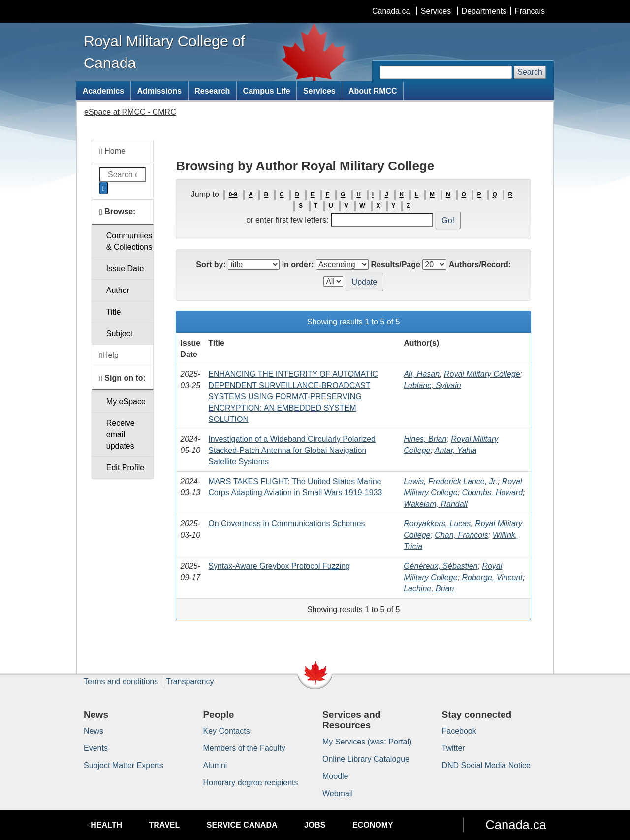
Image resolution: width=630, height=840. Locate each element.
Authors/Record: (480, 265)
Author (118, 290)
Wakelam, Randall (436, 504)
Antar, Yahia (456, 450)
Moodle (335, 776)
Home (112, 151)
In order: (298, 265)
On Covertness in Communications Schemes (286, 524)
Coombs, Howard (492, 493)
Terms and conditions (121, 682)
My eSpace (126, 402)
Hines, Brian (425, 439)
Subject (119, 334)
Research (212, 91)
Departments (484, 11)
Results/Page (395, 265)
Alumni (215, 765)
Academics (104, 91)
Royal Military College (482, 374)
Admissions (159, 91)
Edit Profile (125, 468)
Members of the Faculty (244, 748)
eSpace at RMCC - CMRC (130, 112)
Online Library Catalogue (366, 759)
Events (96, 748)
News (94, 731)
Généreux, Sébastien (441, 566)
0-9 (233, 195)
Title (114, 312)
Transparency (190, 682)
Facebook (459, 731)
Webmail (338, 793)
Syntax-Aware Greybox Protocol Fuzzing (279, 566)
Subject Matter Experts (124, 765)
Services (436, 11)
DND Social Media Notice (487, 765)
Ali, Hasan (422, 374)
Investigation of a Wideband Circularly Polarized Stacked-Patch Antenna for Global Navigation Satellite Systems (292, 450)
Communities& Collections (129, 241)
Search (530, 72)
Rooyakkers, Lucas (437, 524)
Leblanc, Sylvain (432, 385)
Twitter (454, 748)
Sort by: (211, 265)
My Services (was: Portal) (367, 742)
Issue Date (125, 269)
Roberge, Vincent (492, 577)
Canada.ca (391, 11)
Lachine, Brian (429, 589)
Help (109, 355)
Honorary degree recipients (251, 783)
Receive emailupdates (121, 435)
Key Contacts (227, 731)
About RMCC (373, 91)
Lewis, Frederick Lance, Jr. (451, 481)
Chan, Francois (461, 535)
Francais (530, 11)
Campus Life (267, 91)
